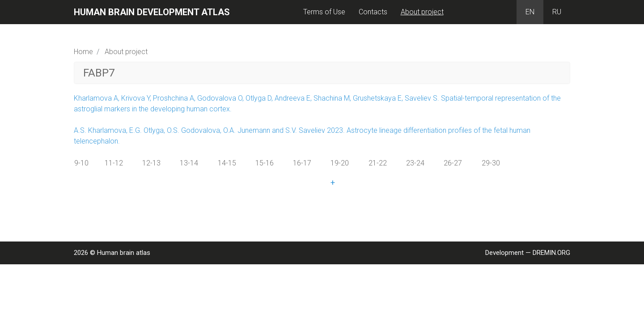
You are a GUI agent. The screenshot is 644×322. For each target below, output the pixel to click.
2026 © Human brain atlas (112, 253)
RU (557, 12)
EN (530, 12)
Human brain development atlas (152, 12)
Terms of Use (324, 12)
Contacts (373, 12)
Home (83, 52)
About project (422, 12)
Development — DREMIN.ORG (528, 253)
